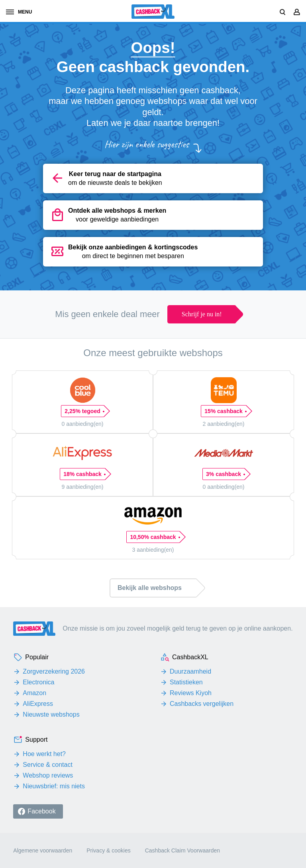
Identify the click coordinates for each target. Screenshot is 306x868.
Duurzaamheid (190, 671)
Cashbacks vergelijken (202, 704)
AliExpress (38, 704)
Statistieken (186, 682)
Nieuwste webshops (51, 714)
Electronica (38, 682)
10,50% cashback (155, 537)
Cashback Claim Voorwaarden (182, 850)
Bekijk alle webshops (150, 588)
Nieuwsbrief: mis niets (54, 786)
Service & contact (48, 765)
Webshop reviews (48, 775)
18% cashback (84, 474)
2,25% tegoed (84, 411)
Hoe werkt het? (44, 754)
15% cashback (225, 411)
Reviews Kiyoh (191, 693)
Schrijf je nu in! (202, 314)
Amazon (34, 693)
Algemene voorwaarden (43, 850)
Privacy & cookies (108, 850)
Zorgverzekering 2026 (54, 671)
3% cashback (225, 474)
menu (19, 12)
